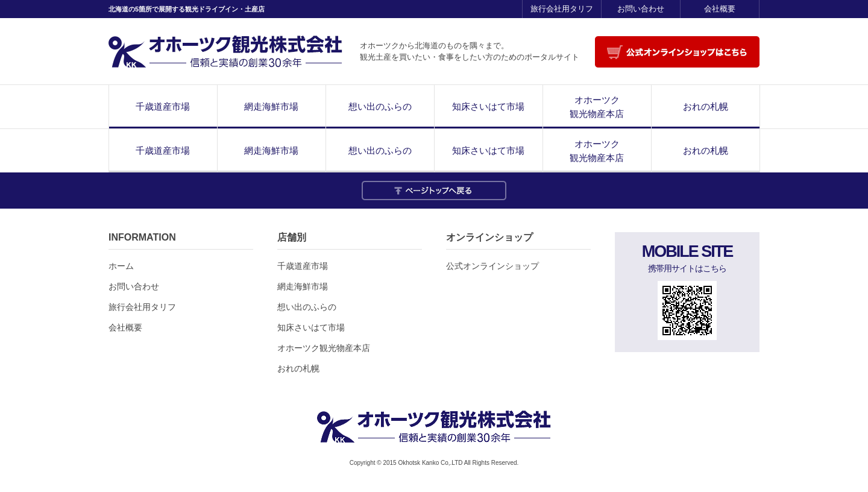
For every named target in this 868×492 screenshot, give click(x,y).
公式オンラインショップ (492, 266)
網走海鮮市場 (271, 106)
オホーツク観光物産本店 (597, 107)
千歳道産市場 (163, 106)
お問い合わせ (641, 9)
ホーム (121, 266)
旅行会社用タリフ (562, 9)
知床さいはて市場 (488, 106)
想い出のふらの (380, 106)
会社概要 (720, 9)
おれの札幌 (706, 106)
